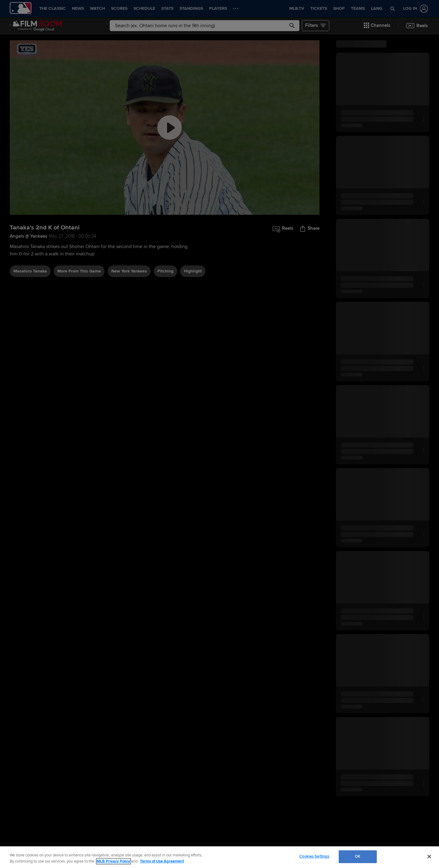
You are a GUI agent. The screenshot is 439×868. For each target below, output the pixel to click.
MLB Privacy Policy (113, 861)
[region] (220, 857)
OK (358, 856)
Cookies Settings (314, 856)
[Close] (429, 856)
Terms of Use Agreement (162, 861)
